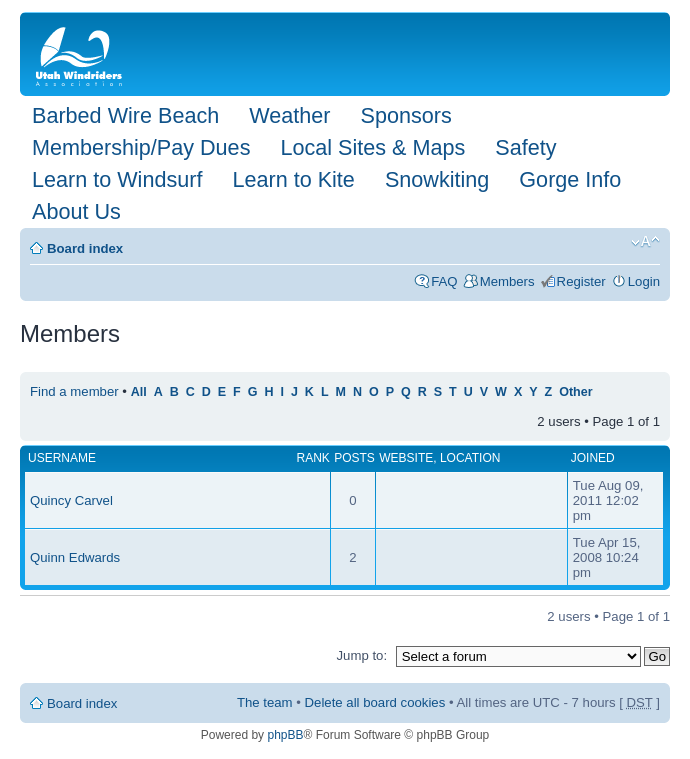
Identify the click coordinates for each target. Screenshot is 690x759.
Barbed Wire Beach (125, 115)
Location (470, 458)
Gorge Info (570, 179)
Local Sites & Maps (372, 147)
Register (581, 281)
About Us (76, 211)
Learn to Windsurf (117, 179)
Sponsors (405, 115)
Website (406, 458)
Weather (289, 115)
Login (644, 281)
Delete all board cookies (375, 702)
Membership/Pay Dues (141, 147)
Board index (85, 248)
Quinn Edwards (75, 557)
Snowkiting (437, 179)
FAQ (444, 281)
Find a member (74, 391)
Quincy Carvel (71, 500)
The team (265, 702)
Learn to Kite (293, 179)
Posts (354, 458)
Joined (593, 458)
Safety (525, 147)
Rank (312, 458)
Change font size (645, 242)
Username (62, 458)
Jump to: (361, 655)
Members (507, 281)
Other (575, 392)
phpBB (285, 735)
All (139, 392)
